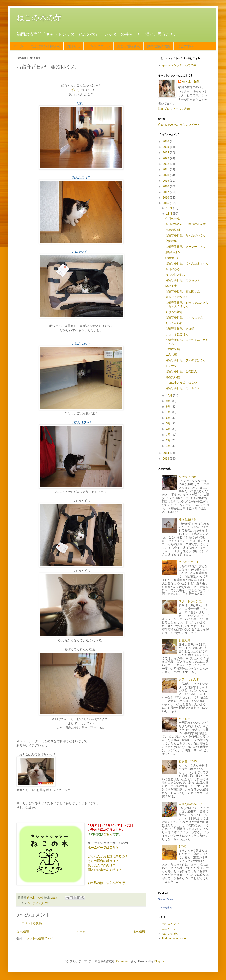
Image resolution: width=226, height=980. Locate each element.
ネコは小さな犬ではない (181, 383)
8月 (169, 406)
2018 (166, 186)
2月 (169, 440)
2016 (166, 197)
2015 (166, 203)
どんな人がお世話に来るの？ (108, 856)
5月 (169, 423)
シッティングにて (38, 903)
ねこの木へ (185, 46)
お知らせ (74, 46)
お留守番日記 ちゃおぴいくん (186, 235)
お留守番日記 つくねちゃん (184, 317)
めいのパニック (189, 562)
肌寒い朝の (173, 252)
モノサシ (171, 366)
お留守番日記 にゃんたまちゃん (187, 263)
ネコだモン (169, 929)
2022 (166, 164)
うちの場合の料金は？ (103, 861)
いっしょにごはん (177, 334)
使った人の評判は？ (102, 865)
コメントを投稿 (32, 923)
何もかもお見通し (177, 297)
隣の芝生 (171, 286)
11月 (169, 214)
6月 (169, 418)
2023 (166, 158)
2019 (166, 181)
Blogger (159, 961)
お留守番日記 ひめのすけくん (186, 360)
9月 (169, 401)
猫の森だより (171, 924)
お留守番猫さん (129, 46)
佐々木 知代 (191, 82)
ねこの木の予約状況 (45, 46)
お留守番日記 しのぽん (181, 371)
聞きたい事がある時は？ (105, 870)
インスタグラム (99, 46)
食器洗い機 (173, 377)
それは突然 (173, 349)
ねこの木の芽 (39, 18)
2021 (166, 169)
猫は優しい (173, 258)
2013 (166, 459)
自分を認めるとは (190, 804)
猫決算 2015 (188, 761)
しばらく (74, 90)
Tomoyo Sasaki (166, 899)
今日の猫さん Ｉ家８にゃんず (186, 224)
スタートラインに (190, 601)
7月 (169, 412)
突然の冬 (171, 241)
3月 (169, 435)
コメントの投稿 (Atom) (39, 938)
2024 (166, 152)
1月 (169, 446)
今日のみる (173, 269)
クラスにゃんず (189, 679)
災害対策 (184, 640)
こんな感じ (173, 354)
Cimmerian (123, 961)
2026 (166, 141)
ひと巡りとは (187, 477)
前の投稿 (139, 931)
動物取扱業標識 (159, 46)
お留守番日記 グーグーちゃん (186, 247)
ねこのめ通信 (171, 934)
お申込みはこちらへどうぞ (106, 883)
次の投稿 (23, 931)
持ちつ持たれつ (175, 275)
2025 (166, 147)
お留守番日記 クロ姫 (180, 329)
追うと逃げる (187, 519)
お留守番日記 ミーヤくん (183, 388)
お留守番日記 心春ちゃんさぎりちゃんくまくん (187, 304)
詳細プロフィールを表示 (174, 109)
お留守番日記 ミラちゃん (183, 280)
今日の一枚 (173, 218)
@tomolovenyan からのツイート (179, 125)
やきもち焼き (174, 312)
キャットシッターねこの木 (179, 65)
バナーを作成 (165, 907)
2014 (166, 453)
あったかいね (174, 323)
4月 (169, 429)
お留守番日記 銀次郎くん (183, 291)
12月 (169, 208)
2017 (166, 192)
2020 (166, 175)
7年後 (182, 846)
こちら (108, 834)
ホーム (18, 46)
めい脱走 (184, 719)
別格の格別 (173, 230)
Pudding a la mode (174, 938)
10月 (169, 395)
